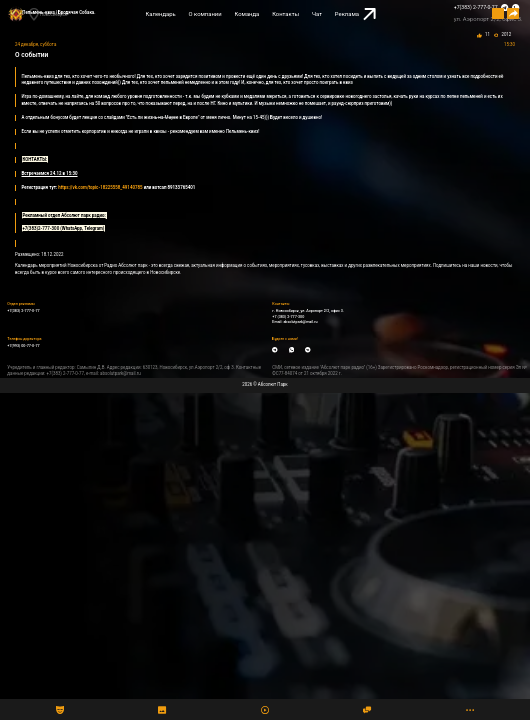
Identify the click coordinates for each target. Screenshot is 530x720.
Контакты (285, 14)
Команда (247, 14)
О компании (205, 14)
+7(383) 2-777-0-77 (476, 7)
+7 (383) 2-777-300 (288, 317)
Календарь (161, 14)
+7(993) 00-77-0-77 (23, 346)
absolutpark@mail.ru (300, 322)
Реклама (355, 14)
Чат (317, 14)
